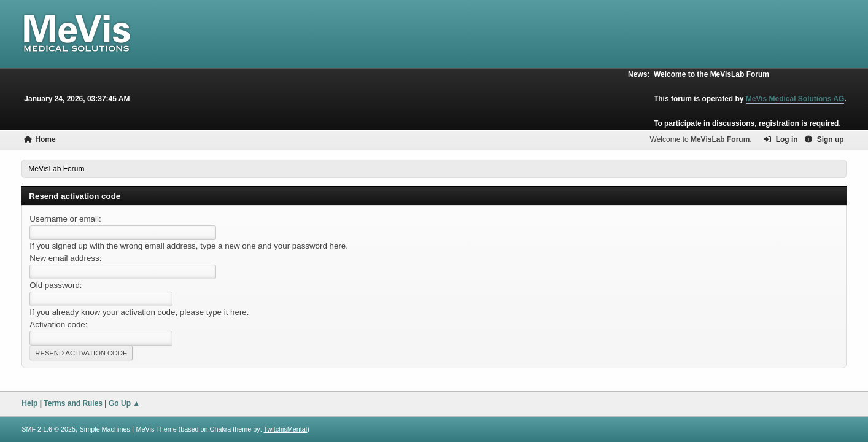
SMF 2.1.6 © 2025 (48, 429)
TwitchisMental (286, 429)
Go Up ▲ (124, 403)
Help (29, 403)
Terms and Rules (73, 403)
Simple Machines (105, 429)
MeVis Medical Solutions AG (795, 99)
